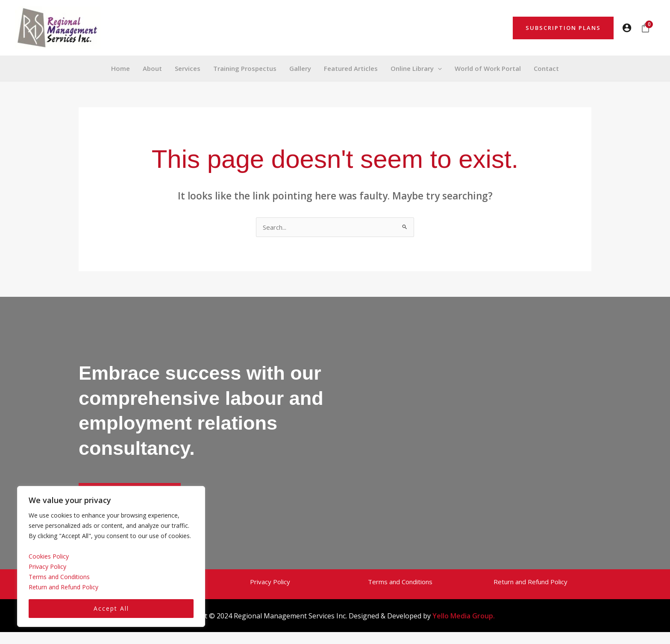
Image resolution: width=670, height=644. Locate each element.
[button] (563, 28)
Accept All (111, 608)
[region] (111, 557)
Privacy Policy (47, 566)
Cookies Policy (49, 556)
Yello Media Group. (464, 616)
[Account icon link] (627, 28)
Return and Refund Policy (63, 587)
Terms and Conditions (59, 577)
